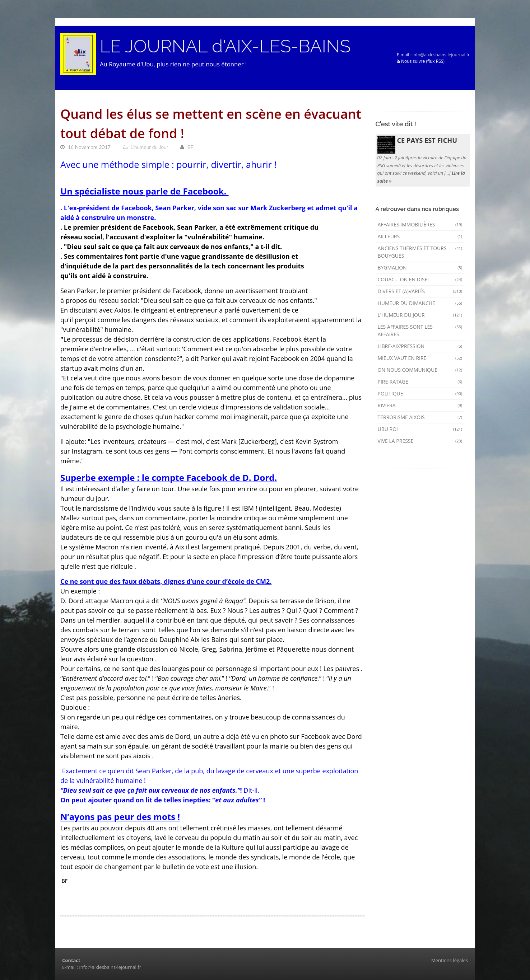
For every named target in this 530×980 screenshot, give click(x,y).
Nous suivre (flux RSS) (421, 61)
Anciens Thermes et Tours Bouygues (420, 252)
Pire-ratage (420, 382)
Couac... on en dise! (420, 279)
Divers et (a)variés (420, 291)
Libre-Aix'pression (420, 346)
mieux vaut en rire (420, 358)
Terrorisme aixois (420, 417)
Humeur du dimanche (420, 303)
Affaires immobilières (420, 224)
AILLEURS (420, 236)
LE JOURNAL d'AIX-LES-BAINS (225, 46)
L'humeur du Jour (420, 315)
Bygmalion (420, 268)
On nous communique (420, 370)
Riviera (420, 405)
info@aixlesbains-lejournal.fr (441, 55)
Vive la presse (420, 441)
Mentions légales (450, 960)
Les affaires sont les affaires (420, 330)
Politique (420, 393)
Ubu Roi (420, 429)
